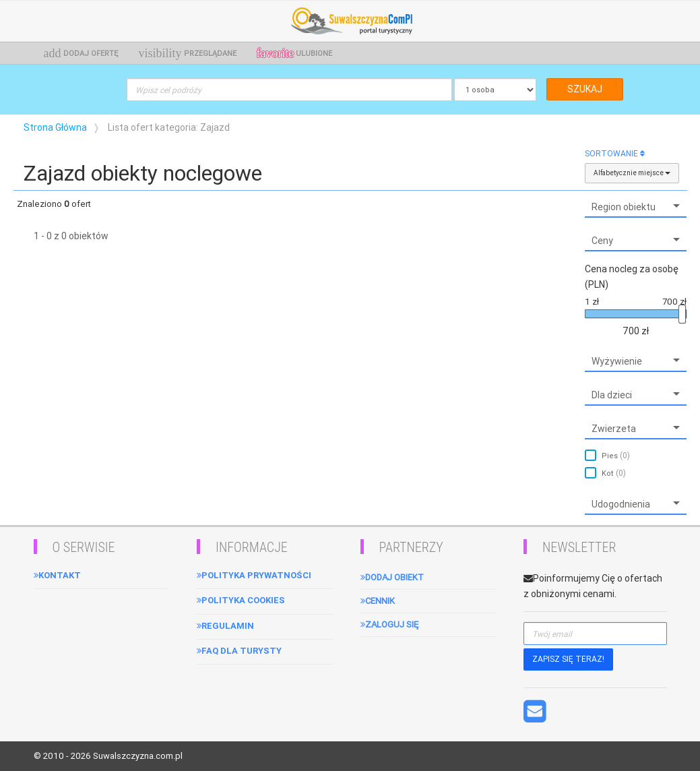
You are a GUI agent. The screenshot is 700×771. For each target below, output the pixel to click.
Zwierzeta (614, 429)
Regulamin (225, 626)
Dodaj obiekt (392, 577)
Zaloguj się (389, 624)
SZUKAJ (585, 89)
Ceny (602, 241)
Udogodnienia (621, 504)
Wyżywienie (617, 361)
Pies (616, 455)
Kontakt (57, 575)
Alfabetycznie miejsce (632, 173)
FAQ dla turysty (239, 651)
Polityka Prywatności (254, 575)
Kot (614, 473)
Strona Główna (55, 127)
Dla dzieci (612, 395)
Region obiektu (624, 207)
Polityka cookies (241, 600)
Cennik (378, 601)
